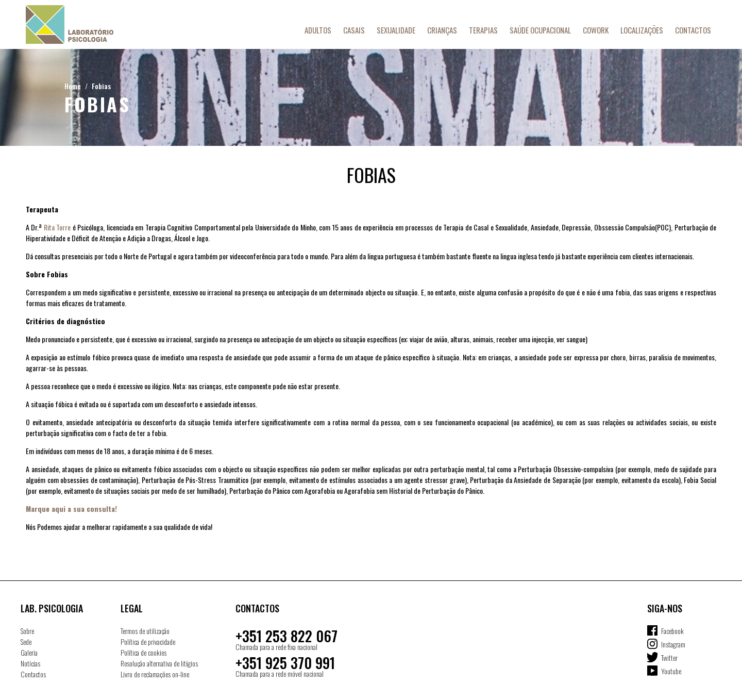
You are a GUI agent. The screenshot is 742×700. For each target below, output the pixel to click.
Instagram (673, 644)
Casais (354, 30)
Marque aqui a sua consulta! (71, 509)
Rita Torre (57, 227)
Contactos (693, 30)
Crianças (442, 30)
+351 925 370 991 (285, 663)
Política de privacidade (148, 641)
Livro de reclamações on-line (155, 674)
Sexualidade (396, 30)
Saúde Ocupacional (540, 30)
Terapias (483, 30)
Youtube (671, 671)
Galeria (29, 652)
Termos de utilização (145, 631)
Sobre (27, 631)
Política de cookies (144, 652)
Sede (26, 641)
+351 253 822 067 (286, 636)
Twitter (669, 657)
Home (73, 86)
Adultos (318, 30)
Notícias (30, 663)
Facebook (672, 631)
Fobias (101, 86)
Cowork (596, 30)
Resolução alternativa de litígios (159, 663)
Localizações (642, 30)
